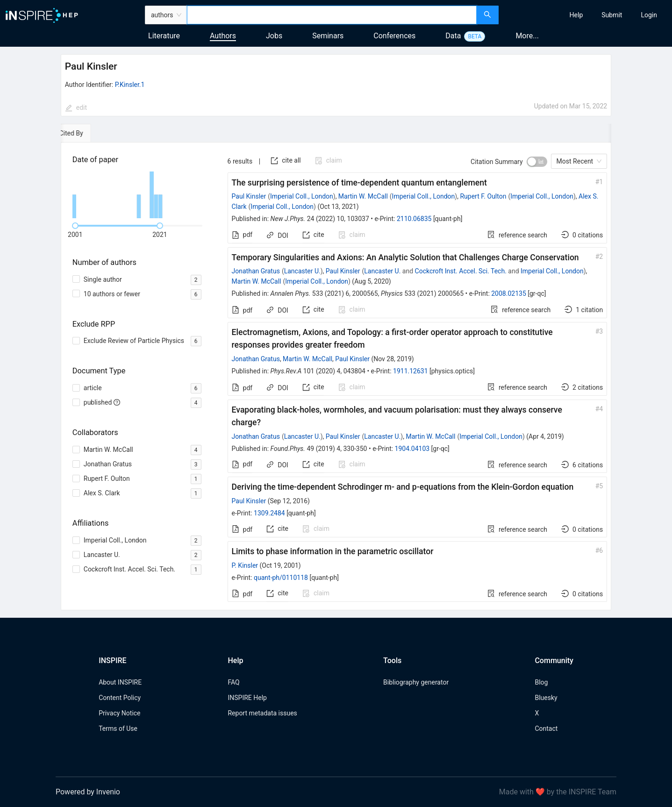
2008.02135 (509, 293)
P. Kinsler (245, 565)
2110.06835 (414, 219)
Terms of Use (118, 728)
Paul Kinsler (249, 196)
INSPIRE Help (247, 698)
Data (453, 36)
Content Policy (120, 698)
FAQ (233, 682)
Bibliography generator (416, 682)
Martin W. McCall (363, 196)
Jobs (274, 36)
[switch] (537, 162)
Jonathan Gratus (256, 271)
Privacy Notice (119, 713)
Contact (546, 728)
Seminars (328, 36)
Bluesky (546, 698)
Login (649, 15)
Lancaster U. (302, 271)
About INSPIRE (120, 682)
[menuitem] (576, 15)
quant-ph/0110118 (281, 578)
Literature (164, 36)
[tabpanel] (336, 377)
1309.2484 (269, 513)
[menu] (586, 15)
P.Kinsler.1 (130, 85)
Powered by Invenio (88, 792)
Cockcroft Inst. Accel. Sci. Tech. (461, 271)
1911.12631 (411, 371)
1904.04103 (412, 449)
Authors (223, 36)
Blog (541, 682)
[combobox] (332, 15)
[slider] (75, 226)
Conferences (394, 36)
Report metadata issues (262, 713)
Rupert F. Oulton (483, 196)
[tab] (88, 133)
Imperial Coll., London (302, 196)
